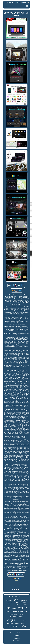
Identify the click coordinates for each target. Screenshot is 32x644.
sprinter (22, 608)
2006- (15, 626)
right (24, 626)
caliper (24, 621)
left (26, 611)
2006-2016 (10, 624)
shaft (21, 602)
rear (8, 611)
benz (14, 605)
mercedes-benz (17, 617)
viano (19, 621)
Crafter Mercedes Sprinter (17, 633)
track (12, 614)
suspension (9, 600)
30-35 (8, 605)
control (23, 597)
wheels (21, 614)
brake (24, 604)
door (18, 605)
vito (20, 627)
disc (8, 602)
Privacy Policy (17, 638)
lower (17, 602)
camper (14, 609)
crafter (11, 620)
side (16, 614)
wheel (24, 623)
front (17, 600)
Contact (17, 636)
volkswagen (24, 600)
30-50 (17, 597)
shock (25, 602)
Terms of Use (17, 641)
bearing (17, 624)
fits (8, 608)
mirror (12, 602)
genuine (9, 627)
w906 (11, 597)
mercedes (17, 611)
